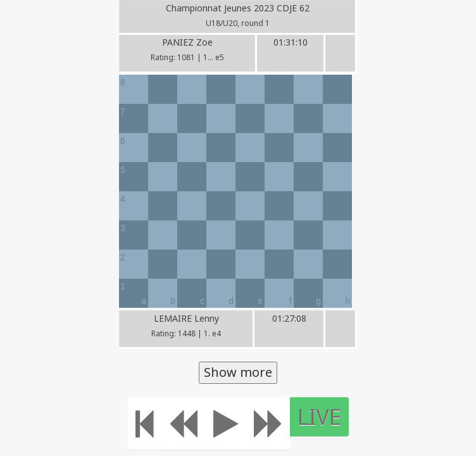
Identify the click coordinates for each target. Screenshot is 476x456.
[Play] (226, 423)
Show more (238, 372)
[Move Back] (183, 423)
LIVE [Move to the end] (319, 416)
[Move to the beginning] (145, 423)
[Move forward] (268, 423)
